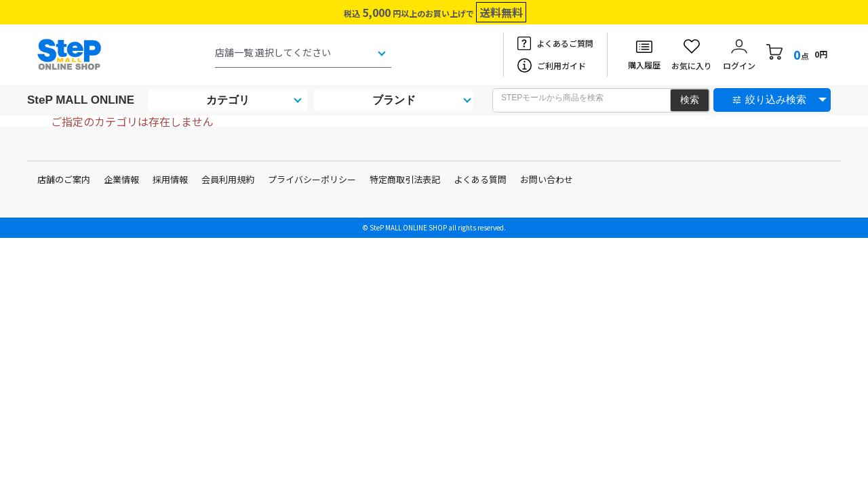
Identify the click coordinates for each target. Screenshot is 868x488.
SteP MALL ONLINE (81, 100)
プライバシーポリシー (312, 179)
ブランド (394, 100)
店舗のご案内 (64, 179)
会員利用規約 (228, 179)
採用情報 (170, 179)
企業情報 (121, 179)
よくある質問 (480, 179)
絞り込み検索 (776, 99)
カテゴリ (228, 100)
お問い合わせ (547, 179)
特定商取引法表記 (405, 179)
